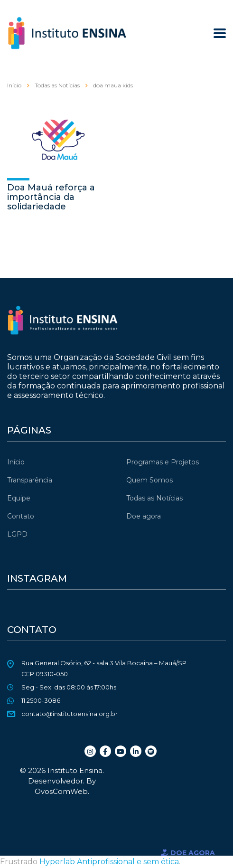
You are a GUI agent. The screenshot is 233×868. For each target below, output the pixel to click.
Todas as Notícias (154, 498)
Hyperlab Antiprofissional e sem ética (109, 862)
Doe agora (144, 516)
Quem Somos (149, 480)
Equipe (19, 498)
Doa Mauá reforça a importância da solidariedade (51, 197)
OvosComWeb (61, 791)
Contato (21, 516)
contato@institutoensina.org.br (70, 714)
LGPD (17, 534)
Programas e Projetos (163, 462)
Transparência (30, 480)
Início (14, 85)
